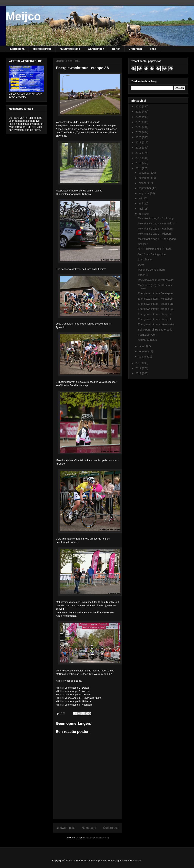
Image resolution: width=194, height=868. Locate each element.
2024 (139, 117)
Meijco (23, 16)
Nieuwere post (65, 828)
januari (143, 357)
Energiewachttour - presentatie (156, 324)
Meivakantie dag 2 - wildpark (155, 234)
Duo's (141, 265)
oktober (143, 183)
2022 (139, 127)
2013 (139, 363)
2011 (139, 373)
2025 (139, 112)
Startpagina (17, 49)
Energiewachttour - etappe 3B (155, 304)
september (145, 188)
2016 (139, 158)
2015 (139, 163)
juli (140, 198)
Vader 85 (143, 275)
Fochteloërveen (147, 335)
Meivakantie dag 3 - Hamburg (155, 229)
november (145, 178)
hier (63, 681)
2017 (139, 153)
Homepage (89, 828)
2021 (139, 132)
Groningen (135, 49)
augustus (144, 193)
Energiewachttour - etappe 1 (155, 319)
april (141, 214)
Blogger (137, 861)
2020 (139, 137)
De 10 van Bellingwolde (152, 254)
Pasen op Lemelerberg (151, 270)
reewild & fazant (147, 340)
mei (141, 209)
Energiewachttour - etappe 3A (155, 309)
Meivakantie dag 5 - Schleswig (156, 218)
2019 (139, 142)
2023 (139, 122)
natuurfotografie (70, 49)
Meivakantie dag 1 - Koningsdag (157, 239)
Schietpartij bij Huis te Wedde (155, 330)
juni (141, 204)
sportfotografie (42, 49)
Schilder (143, 244)
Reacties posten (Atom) (96, 838)
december (145, 173)
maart (142, 346)
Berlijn (116, 49)
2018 (139, 148)
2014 (139, 168)
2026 (139, 106)
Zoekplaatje (145, 259)
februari (143, 351)
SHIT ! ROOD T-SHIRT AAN (154, 249)
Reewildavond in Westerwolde (156, 280)
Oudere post (111, 828)
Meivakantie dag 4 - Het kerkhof (157, 224)
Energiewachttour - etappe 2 (155, 314)
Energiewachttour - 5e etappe (155, 293)
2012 (139, 368)
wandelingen (96, 49)
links (153, 49)
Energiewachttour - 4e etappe (155, 299)
